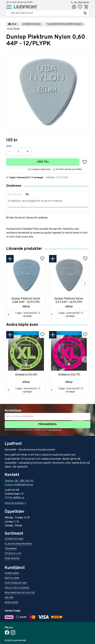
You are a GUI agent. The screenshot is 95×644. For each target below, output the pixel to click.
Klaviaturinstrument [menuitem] (18, 544)
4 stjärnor (18, 194)
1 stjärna (9, 194)
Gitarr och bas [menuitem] (14, 539)
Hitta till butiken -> (15, 503)
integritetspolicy (55, 430)
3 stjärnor (15, 194)
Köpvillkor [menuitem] (12, 578)
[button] (9, 7)
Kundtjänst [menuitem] (12, 574)
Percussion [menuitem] (12, 559)
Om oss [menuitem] (9, 598)
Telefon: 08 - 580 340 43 (19, 481)
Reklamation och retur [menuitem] (20, 593)
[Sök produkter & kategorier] (46, 13)
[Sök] (85, 13)
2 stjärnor (12, 194)
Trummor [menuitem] (11, 549)
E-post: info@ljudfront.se (19, 485)
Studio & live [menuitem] (13, 554)
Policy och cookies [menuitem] (17, 588)
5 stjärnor (20, 194)
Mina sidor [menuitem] (11, 603)
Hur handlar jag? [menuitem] (16, 583)
